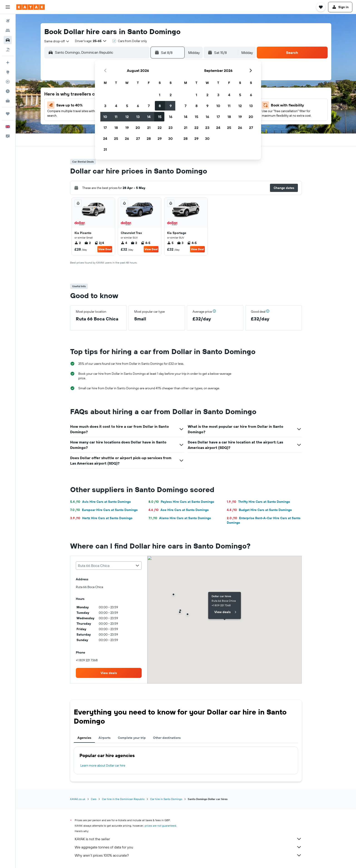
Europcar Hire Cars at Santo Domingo (104, 510)
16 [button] (171, 117)
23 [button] (171, 128)
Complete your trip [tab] (132, 738)
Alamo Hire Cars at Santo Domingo (180, 518)
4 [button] (116, 106)
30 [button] (171, 138)
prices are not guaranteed (160, 826)
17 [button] (105, 128)
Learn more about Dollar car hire (103, 765)
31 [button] (105, 149)
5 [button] (127, 106)
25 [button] (116, 138)
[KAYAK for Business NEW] (8, 101)
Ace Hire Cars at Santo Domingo (179, 510)
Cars (94, 799)
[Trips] (8, 114)
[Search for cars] (8, 40)
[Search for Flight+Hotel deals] (8, 50)
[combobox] (57, 41)
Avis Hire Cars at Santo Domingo (100, 502)
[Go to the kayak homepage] (31, 7)
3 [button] (105, 106)
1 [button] (160, 95)
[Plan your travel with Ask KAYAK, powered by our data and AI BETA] (8, 63)
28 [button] (149, 138)
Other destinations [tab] (167, 738)
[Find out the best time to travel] (8, 91)
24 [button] (105, 138)
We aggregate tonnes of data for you (188, 847)
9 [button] (171, 106)
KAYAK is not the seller (188, 839)
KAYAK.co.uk (78, 799)
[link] (109, 673)
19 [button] (127, 128)
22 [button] (160, 128)
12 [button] (127, 117)
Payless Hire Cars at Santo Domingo (181, 502)
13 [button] (138, 117)
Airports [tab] (105, 738)
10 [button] (105, 117)
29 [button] (160, 138)
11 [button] (116, 117)
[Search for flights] (8, 21)
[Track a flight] (8, 82)
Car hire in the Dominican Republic (123, 799)
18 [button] (116, 128)
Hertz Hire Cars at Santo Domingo (101, 518)
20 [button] (138, 128)
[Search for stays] (8, 30)
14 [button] (149, 117)
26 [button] (127, 138)
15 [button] (160, 117)
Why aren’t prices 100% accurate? (188, 855)
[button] (8, 7)
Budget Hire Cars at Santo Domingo (259, 510)
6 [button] (138, 106)
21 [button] (149, 128)
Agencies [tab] (84, 738)
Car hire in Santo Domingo (166, 799)
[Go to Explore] (8, 72)
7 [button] (149, 106)
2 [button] (171, 95)
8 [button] (160, 106)
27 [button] (138, 138)
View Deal (105, 249)
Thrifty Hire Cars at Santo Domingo (258, 502)
